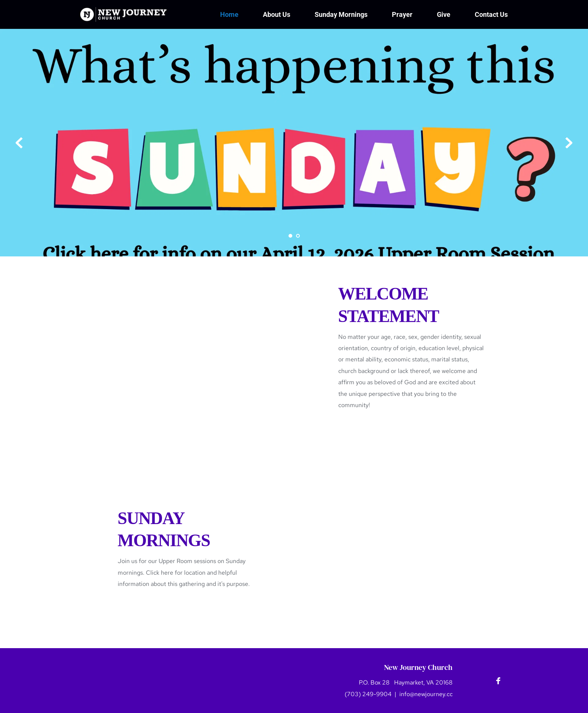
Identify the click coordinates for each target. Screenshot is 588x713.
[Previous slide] (19, 143)
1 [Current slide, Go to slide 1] (290, 236)
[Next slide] (569, 143)
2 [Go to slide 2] (298, 236)
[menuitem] (229, 14)
